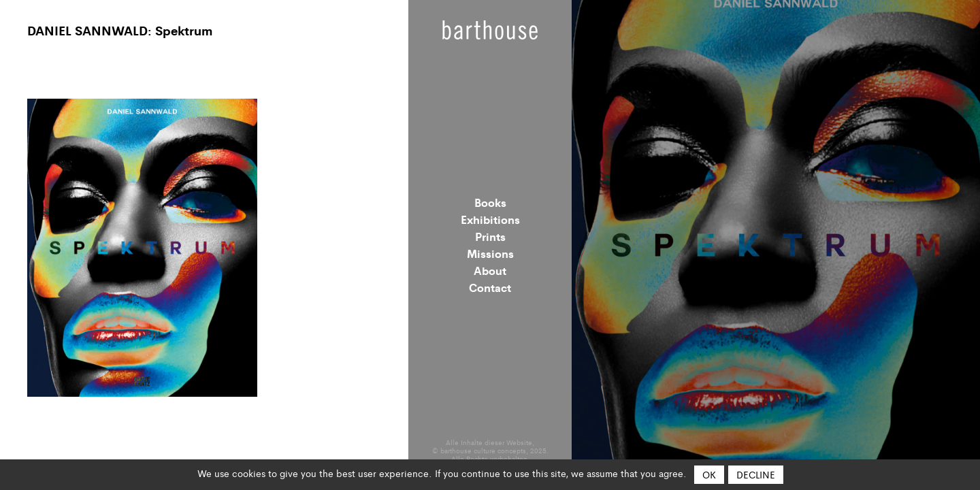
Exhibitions (490, 219)
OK (709, 474)
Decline (756, 474)
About (490, 270)
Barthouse (490, 30)
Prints (490, 236)
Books (490, 202)
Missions (490, 253)
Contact (490, 287)
